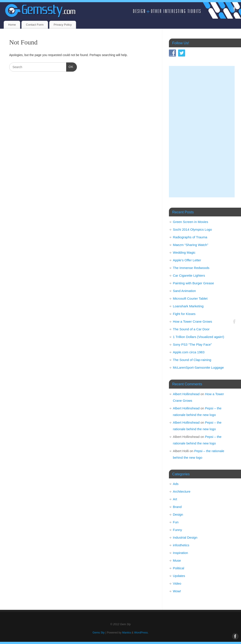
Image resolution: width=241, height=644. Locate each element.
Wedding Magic (184, 252)
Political (179, 568)
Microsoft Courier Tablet (190, 298)
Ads (176, 484)
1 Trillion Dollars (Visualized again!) (198, 337)
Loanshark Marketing (188, 306)
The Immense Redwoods (191, 268)
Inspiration (180, 553)
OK (70, 66)
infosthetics (181, 545)
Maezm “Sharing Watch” (190, 245)
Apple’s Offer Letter (187, 260)
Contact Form (35, 25)
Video (177, 583)
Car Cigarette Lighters (189, 275)
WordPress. (141, 633)
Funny (177, 530)
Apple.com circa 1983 (189, 352)
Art (175, 499)
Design (178, 514)
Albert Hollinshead (186, 394)
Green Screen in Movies (190, 222)
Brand (177, 507)
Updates (179, 576)
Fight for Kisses (184, 314)
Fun (176, 522)
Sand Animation (184, 291)
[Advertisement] (202, 132)
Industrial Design (185, 537)
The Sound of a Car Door (191, 329)
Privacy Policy (63, 25)
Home (12, 25)
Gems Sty (98, 633)
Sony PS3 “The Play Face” (192, 344)
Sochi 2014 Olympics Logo (192, 229)
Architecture (182, 491)
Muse (177, 560)
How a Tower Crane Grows (192, 321)
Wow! (177, 591)
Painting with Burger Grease (193, 283)
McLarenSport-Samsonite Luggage (198, 367)
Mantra (127, 633)
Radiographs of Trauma (190, 237)
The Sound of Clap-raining (192, 360)
